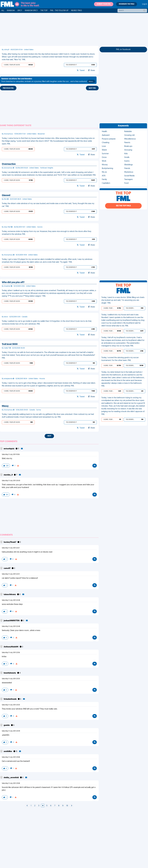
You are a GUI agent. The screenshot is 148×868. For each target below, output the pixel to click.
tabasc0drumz (10, 595)
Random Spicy (31, 11)
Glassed (6, 195)
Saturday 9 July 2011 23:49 (11, 731)
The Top (44, 11)
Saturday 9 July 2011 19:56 (11, 455)
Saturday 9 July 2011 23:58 (11, 757)
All (3, 11)
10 (67, 806)
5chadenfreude (10, 699)
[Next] (27, 806)
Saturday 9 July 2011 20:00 (11, 481)
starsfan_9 (8, 475)
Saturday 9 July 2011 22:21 (11, 548)
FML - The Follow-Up (59, 11)
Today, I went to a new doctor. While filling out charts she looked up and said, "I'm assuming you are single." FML (123, 300)
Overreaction (9, 164)
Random (11, 11)
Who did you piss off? (13, 282)
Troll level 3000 (10, 344)
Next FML (92, 88)
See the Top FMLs (123, 206)
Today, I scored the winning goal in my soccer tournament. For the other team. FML (120, 359)
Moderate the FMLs (127, 4)
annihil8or (8, 752)
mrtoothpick (9, 449)
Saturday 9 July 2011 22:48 (11, 600)
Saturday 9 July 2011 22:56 (11, 653)
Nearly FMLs (76, 11)
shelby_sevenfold (11, 778)
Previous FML (8, 88)
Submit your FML (104, 4)
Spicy (20, 11)
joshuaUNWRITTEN (12, 621)
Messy (5, 406)
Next (49, 436)
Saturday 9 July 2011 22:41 (11, 574)
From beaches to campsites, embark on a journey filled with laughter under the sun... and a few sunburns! (48, 80)
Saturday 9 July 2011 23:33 (11, 679)
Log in (145, 4)
